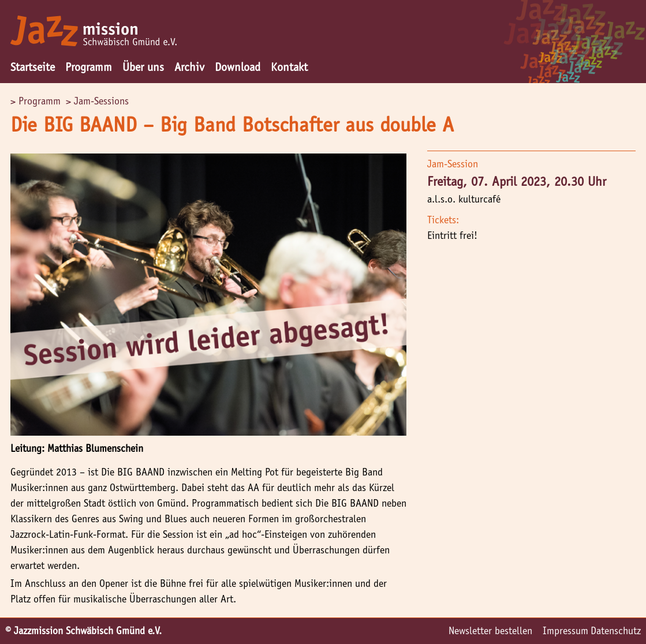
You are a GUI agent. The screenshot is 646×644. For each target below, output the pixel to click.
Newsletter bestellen (490, 631)
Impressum (565, 631)
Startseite (33, 67)
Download (238, 67)
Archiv (189, 67)
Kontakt (289, 67)
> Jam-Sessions (97, 101)
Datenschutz (616, 631)
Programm (89, 67)
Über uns (143, 67)
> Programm (36, 101)
